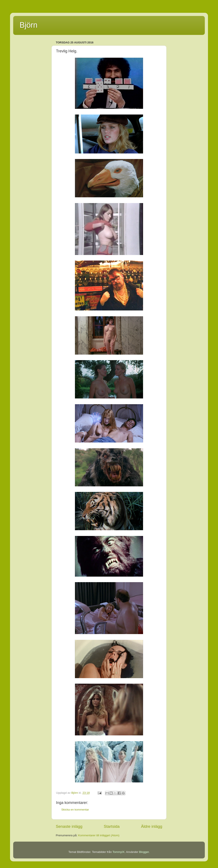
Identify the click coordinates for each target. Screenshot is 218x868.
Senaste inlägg (69, 826)
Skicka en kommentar (75, 810)
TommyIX (119, 852)
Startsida (112, 826)
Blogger (144, 852)
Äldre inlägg (152, 826)
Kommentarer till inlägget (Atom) (99, 835)
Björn (29, 25)
